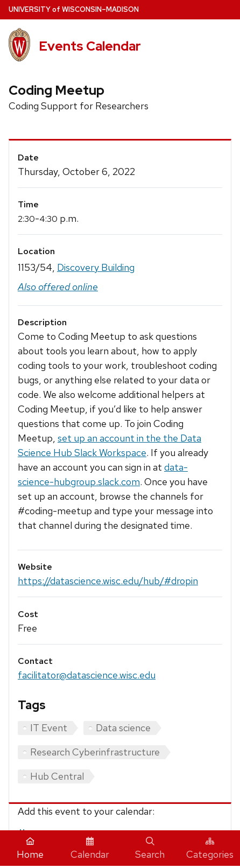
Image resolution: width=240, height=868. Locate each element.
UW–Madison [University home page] (74, 9)
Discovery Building (96, 267)
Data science (123, 728)
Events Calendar (90, 46)
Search (150, 849)
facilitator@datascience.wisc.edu (87, 675)
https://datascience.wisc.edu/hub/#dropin (108, 581)
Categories (210, 849)
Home (30, 849)
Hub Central (57, 776)
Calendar (90, 849)
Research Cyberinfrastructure (95, 752)
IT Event (49, 728)
